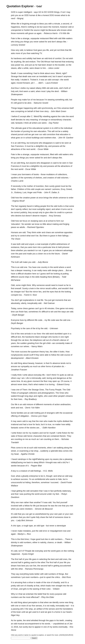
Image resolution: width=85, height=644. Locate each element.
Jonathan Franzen (19, 370)
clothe (23, 88)
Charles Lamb (17, 181)
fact (17, 206)
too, (23, 65)
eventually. (63, 627)
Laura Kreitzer (52, 83)
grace (31, 33)
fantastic (15, 428)
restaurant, (45, 154)
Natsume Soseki (41, 103)
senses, (39, 606)
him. (44, 68)
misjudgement (56, 531)
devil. (57, 91)
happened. (16, 554)
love (42, 111)
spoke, (20, 620)
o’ (24, 609)
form (58, 221)
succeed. (55, 482)
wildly (68, 424)
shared (14, 134)
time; (27, 539)
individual (68, 128)
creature (24, 471)
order (71, 198)
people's (62, 396)
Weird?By (38, 116)
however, (39, 363)
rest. (22, 408)
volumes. (65, 178)
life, (48, 50)
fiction (19, 433)
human (32, 15)
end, (50, 76)
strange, (26, 38)
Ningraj (20, 18)
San (13, 146)
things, (57, 12)
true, (50, 424)
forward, (27, 83)
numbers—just (37, 577)
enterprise (34, 476)
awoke (14, 466)
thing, (24, 143)
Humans (15, 232)
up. (59, 381)
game (62, 308)
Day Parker (54, 123)
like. (65, 42)
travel (61, 285)
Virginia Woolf (18, 201)
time (54, 247)
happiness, (16, 27)
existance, (15, 247)
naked (32, 88)
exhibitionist (40, 479)
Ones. (42, 390)
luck (43, 539)
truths (60, 206)
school (28, 138)
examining (24, 451)
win (52, 312)
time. (19, 381)
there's (24, 27)
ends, (56, 88)
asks (13, 53)
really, (53, 606)
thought (49, 462)
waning (36, 589)
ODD (26, 15)
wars (41, 221)
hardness (18, 58)
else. (54, 138)
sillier (55, 352)
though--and (52, 476)
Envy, (63, 189)
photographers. (48, 393)
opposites (68, 232)
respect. (44, 216)
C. (32, 116)
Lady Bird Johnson (25, 520)
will (27, 33)
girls (25, 589)
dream (14, 566)
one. (26, 267)
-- (70, 606)
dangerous (61, 378)
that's (31, 384)
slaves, (14, 68)
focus (25, 221)
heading (43, 277)
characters (38, 436)
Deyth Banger (18, 315)
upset (48, 577)
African (47, 62)
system (46, 128)
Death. (14, 73)
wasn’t (60, 76)
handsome (30, 337)
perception (33, 602)
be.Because (51, 30)
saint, (33, 91)
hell (51, 517)
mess (45, 270)
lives (22, 320)
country (44, 267)
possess (56, 146)
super (21, 12)
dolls (37, 277)
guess (43, 274)
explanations (29, 300)
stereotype (61, 526)
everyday (38, 375)
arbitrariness (62, 244)
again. (39, 33)
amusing (18, 582)
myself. (53, 433)
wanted (31, 250)
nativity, (43, 542)
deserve (36, 216)
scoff (31, 355)
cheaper (17, 292)
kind (50, 58)
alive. (30, 103)
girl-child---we (49, 343)
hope (33, 539)
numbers (52, 574)
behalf (30, 111)
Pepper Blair (36, 466)
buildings (36, 138)
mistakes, (27, 531)
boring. (52, 384)
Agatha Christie (28, 454)
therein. (63, 436)
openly (19, 209)
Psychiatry (16, 328)
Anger (30, 192)
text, (20, 337)
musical (21, 624)
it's (40, 312)
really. (17, 80)
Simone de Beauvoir (44, 509)
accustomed (65, 566)
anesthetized (41, 514)
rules (63, 116)
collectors (33, 393)
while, (26, 68)
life (18, 24)
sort (22, 586)
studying (34, 221)
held (60, 247)
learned (58, 62)
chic (14, 526)
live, (35, 566)
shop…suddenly (41, 451)
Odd (13, 198)
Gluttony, (18, 192)
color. (49, 589)
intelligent (28, 12)
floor (46, 381)
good (20, 103)
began (20, 108)
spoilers (14, 178)
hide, (60, 479)
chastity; (57, 582)
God (35, 50)
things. (62, 574)
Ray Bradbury (31, 399)
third (23, 539)
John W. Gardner (66, 138)
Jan (71, 624)
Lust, (25, 192)
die (33, 551)
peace (14, 227)
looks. (62, 352)
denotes (19, 120)
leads (48, 586)
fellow (27, 506)
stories (33, 428)
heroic (30, 436)
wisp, (31, 609)
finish (21, 312)
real (39, 244)
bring (17, 42)
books (36, 174)
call (44, 340)
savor (45, 27)
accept (35, 212)
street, (14, 451)
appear (38, 627)
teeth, (62, 620)
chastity (30, 586)
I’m (46, 100)
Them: (25, 390)
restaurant (44, 38)
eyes (52, 292)
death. (60, 542)
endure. (33, 62)
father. (14, 189)
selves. (27, 346)
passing (16, 609)
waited (14, 396)
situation (28, 274)
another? (38, 502)
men (41, 421)
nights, (40, 396)
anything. (18, 62)
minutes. (51, 308)
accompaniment (32, 624)
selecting (43, 559)
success (24, 352)
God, (13, 476)
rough (26, 526)
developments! (17, 358)
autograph (24, 393)
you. (13, 520)
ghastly (25, 476)
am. (23, 378)
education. (42, 131)
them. (57, 439)
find (13, 288)
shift (56, 128)
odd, (22, 50)
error (45, 531)
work (13, 408)
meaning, (27, 270)
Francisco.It (16, 166)
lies (47, 539)
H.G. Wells (48, 471)
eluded (24, 80)
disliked (66, 421)
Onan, (16, 589)
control (23, 236)
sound (21, 277)
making (55, 224)
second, (66, 24)
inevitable (43, 76)
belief (40, 594)
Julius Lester (54, 68)
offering (14, 416)
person (69, 212)
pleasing (68, 459)
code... (41, 320)
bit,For (66, 462)
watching (35, 53)
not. (40, 250)
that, (38, 586)
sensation (34, 491)
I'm (58, 375)
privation (57, 366)
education (64, 134)
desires (18, 216)
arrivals (28, 334)
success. (24, 479)
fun (29, 100)
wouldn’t (66, 288)
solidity (29, 58)
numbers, (28, 542)
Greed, (69, 189)
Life (27, 378)
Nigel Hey (15, 615)
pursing (27, 131)
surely (52, 186)
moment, (56, 27)
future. (57, 254)
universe (65, 108)
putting (66, 274)
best (53, 559)
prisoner (66, 247)
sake (13, 436)
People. (59, 390)
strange (44, 120)
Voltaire (56, 589)
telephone (37, 340)
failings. (66, 236)
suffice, (54, 288)
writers (35, 123)
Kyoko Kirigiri (28, 554)
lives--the (41, 334)
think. (29, 285)
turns (65, 209)
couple (38, 189)
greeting (31, 343)
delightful (40, 146)
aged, (13, 83)
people (43, 206)
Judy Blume (43, 262)
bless (42, 24)
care (28, 328)
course (67, 355)
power (18, 65)
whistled (35, 620)
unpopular (35, 38)
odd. (24, 232)
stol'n (61, 88)
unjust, (32, 244)
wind (28, 620)
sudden (24, 343)
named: (48, 189)
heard (15, 459)
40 (46, 308)
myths (59, 421)
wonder (28, 224)
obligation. (25, 416)
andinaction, (66, 404)
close (66, 517)
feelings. (38, 471)
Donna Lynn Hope (39, 416)
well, (44, 378)
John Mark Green (58, 111)
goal (24, 128)
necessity (17, 186)
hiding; (28, 482)
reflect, (25, 209)
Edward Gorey (63, 384)
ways (64, 312)
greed (58, 186)
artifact (40, 609)
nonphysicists (17, 355)
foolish (27, 30)
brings (46, 198)
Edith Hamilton (49, 428)
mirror (42, 288)
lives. (21, 399)
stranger (44, 337)
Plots (13, 448)
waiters (69, 38)
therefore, (36, 482)
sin (71, 586)
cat (23, 340)
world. (33, 149)
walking (60, 448)
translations (68, 609)
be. (38, 236)
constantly (60, 343)
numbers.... (60, 539)
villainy (39, 88)
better (37, 574)
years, (14, 343)
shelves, (39, 178)
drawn (49, 65)
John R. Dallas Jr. (52, 192)
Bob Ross (67, 577)
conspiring (20, 111)
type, (19, 526)
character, (67, 120)
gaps (52, 620)
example (45, 244)
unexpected (16, 30)
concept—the (57, 80)
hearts (69, 612)
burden (17, 131)
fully (38, 517)
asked (42, 42)
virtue (31, 582)
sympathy (25, 366)
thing (20, 363)
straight (59, 586)
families (20, 413)
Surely (25, 288)
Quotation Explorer (20, 6)
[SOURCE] (69, 635)
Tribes (14, 393)
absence (56, 363)
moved (19, 83)
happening (28, 108)
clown (40, 254)
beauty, (31, 363)
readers (35, 433)
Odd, (13, 285)
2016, (16, 627)
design (55, 270)
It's (12, 163)
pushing (27, 494)
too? (23, 292)
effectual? (35, 597)
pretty (13, 586)
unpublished (58, 624)
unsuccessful (17, 482)
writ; (17, 91)
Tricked (33, 80)
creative (26, 198)
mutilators (50, 174)
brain (19, 612)
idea (60, 451)
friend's (56, 340)
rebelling (47, 116)
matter (58, 424)
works (55, 627)
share (43, 517)
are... (39, 428)
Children (21, 189)
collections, (62, 174)
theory (42, 352)
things (27, 42)
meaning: (34, 120)
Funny (52, 390)
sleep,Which (39, 462)
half (20, 559)
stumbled (58, 334)
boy (14, 471)
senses (52, 609)
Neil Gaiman (49, 303)
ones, (65, 559)
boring (49, 378)
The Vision (16, 239)
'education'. (16, 224)
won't (33, 236)
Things (14, 108)
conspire (15, 295)
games (31, 308)
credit (59, 212)
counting (18, 439)
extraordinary (56, 120)
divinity (14, 542)
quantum (35, 352)
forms (48, 366)
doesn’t (29, 216)
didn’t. (41, 83)
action (57, 404)
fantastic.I (20, 123)
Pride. (40, 192)
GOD (13, 12)
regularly (23, 206)
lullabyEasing (17, 462)
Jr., (12, 192)
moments (20, 33)
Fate (13, 38)
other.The (45, 562)
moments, (42, 448)
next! (13, 18)
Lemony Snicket (18, 45)
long (26, 396)
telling (37, 206)
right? (65, 73)
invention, (40, 186)
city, (46, 146)
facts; (38, 424)
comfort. (58, 58)
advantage (68, 250)
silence (63, 340)
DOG (52, 15)
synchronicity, (47, 108)
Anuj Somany (55, 216)
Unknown (54, 328)
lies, (40, 292)
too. (21, 295)
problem (15, 517)
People (14, 100)
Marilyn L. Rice (24, 534)
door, (27, 340)
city (41, 166)
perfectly (58, 491)
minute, (57, 24)
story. (47, 111)
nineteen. (29, 509)
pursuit (21, 134)
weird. (44, 123)
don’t (13, 209)
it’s (12, 103)
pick (13, 15)
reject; (48, 209)
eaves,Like (58, 459)
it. (29, 80)
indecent (59, 250)
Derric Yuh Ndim (32, 408)
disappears (48, 143)
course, (67, 381)
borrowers (26, 174)
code (53, 320)
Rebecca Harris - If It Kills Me (57, 33)
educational (37, 128)
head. (17, 454)
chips (27, 277)
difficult (21, 274)
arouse (14, 366)
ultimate (18, 128)
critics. (58, 577)
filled (51, 38)
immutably (60, 606)
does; (25, 384)
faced (29, 206)
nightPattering (38, 459)
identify (56, 602)
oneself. (18, 288)
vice (48, 582)
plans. (61, 270)
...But (67, 270)
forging (66, 224)
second (14, 562)
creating (69, 620)
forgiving (26, 24)
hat (32, 451)
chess (25, 308)
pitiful (53, 244)
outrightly (41, 209)
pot (42, 413)
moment (36, 381)
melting (37, 413)
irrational (15, 424)
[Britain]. (56, 277)
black (38, 337)
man (21, 502)
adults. (23, 227)
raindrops (22, 459)
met (71, 506)
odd (70, 27)
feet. (58, 494)
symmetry (28, 178)
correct (17, 212)
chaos (48, 232)
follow (54, 355)
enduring (70, 62)
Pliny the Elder (48, 597)
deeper (19, 270)
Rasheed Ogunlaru (36, 227)
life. (42, 300)
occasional (68, 413)
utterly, (24, 303)
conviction (51, 134)
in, (45, 476)
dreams (69, 396)
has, (47, 352)
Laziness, (56, 189)
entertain (30, 594)
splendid (54, 451)
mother (30, 186)
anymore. (68, 76)
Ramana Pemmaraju (34, 569)
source (37, 30)
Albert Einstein (32, 358)
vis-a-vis (47, 254)
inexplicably (32, 303)
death (25, 76)
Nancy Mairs (37, 346)
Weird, (59, 73)
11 (12, 627)
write (25, 375)
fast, (26, 312)
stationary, (67, 491)
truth (17, 262)
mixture (30, 404)
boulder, (62, 65)
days (31, 396)
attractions (16, 149)
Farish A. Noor (30, 295)
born (35, 247)
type (42, 526)
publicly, (24, 212)
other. (21, 569)
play (49, 91)
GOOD (51, 12)
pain (60, 514)
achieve (17, 479)
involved (15, 506)
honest (46, 15)
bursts (55, 337)
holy (13, 91)
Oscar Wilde (43, 149)
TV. (41, 53)
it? (24, 551)
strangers (51, 413)
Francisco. (20, 146)
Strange (14, 76)
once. (53, 73)
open (55, 381)
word (72, 116)
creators (51, 178)
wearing (51, 100)
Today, (14, 308)
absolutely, (16, 303)
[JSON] (62, 635)
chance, (51, 542)
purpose (59, 594)
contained (55, 436)
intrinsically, (37, 378)
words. (48, 624)
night (67, 337)
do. (63, 366)
